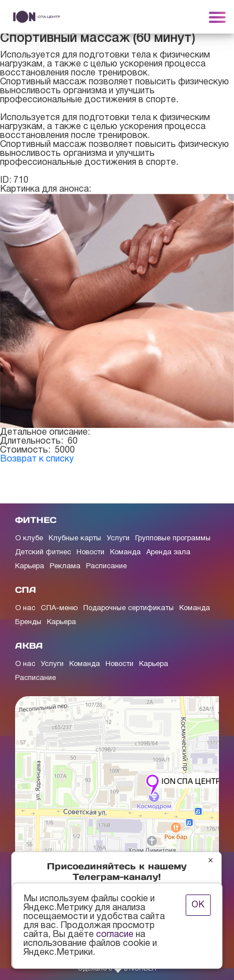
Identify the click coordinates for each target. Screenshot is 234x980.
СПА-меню (59, 608)
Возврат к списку (37, 459)
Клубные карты (75, 539)
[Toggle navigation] (217, 17)
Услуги (118, 539)
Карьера (30, 567)
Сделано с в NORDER (117, 969)
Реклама (65, 567)
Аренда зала (168, 553)
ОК (198, 905)
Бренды (28, 622)
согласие (115, 935)
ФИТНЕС (36, 520)
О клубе (29, 539)
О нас (25, 608)
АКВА (29, 646)
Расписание (106, 567)
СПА (26, 590)
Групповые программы (173, 539)
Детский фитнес (43, 553)
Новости (90, 553)
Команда (125, 553)
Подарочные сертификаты (128, 608)
